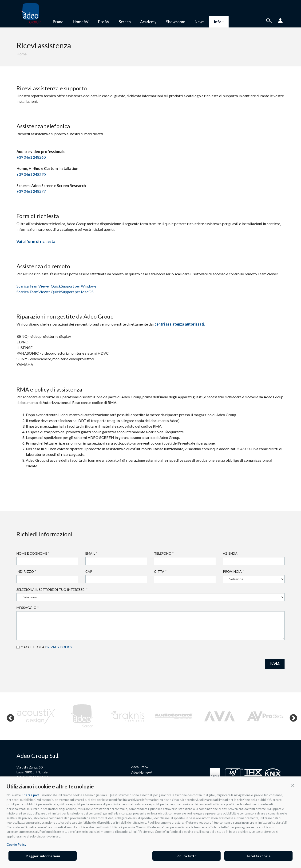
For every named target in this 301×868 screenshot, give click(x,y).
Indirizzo (26, 571)
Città (160, 571)
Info (219, 22)
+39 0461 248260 (31, 157)
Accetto (18, 647)
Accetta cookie (258, 856)
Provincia (234, 571)
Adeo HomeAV (142, 772)
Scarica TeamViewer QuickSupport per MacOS (55, 292)
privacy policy (59, 647)
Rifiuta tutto (187, 856)
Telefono (164, 553)
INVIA (275, 664)
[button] (293, 785)
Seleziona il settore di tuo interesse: (52, 590)
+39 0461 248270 (31, 174)
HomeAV (81, 22)
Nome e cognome (33, 553)
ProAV (104, 22)
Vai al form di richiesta (36, 241)
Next (291, 716)
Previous (8, 716)
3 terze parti (31, 795)
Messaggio (28, 608)
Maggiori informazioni (43, 856)
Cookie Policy (16, 844)
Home (22, 54)
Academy (148, 22)
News (200, 22)
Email (91, 553)
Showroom (176, 22)
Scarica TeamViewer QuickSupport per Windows (56, 286)
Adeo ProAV (140, 767)
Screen (125, 22)
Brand (58, 22)
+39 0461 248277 (31, 191)
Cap (89, 571)
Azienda (230, 553)
